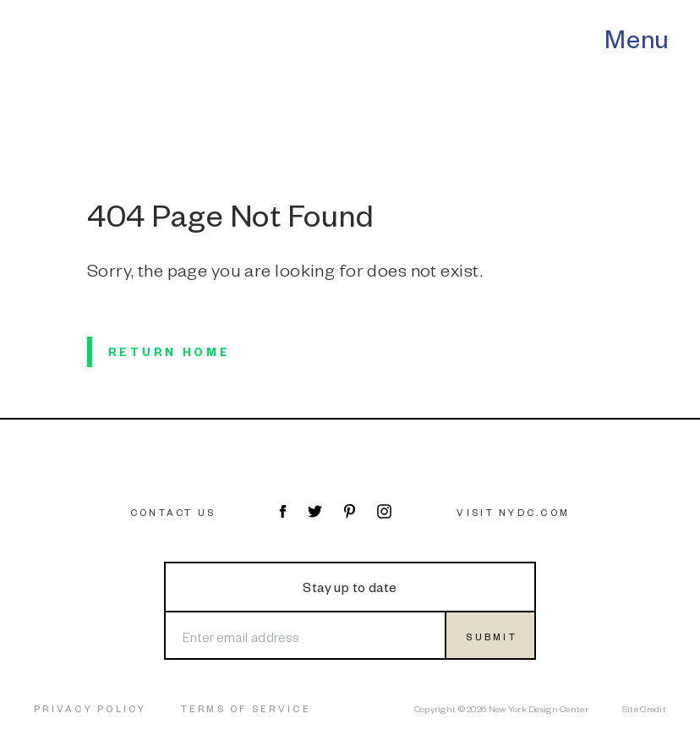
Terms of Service (246, 708)
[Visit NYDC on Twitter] (315, 511)
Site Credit (644, 708)
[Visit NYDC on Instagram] (384, 511)
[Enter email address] (304, 635)
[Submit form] (490, 635)
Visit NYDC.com (513, 512)
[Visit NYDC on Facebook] (282, 511)
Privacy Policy (90, 708)
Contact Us (173, 512)
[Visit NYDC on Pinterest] (350, 511)
